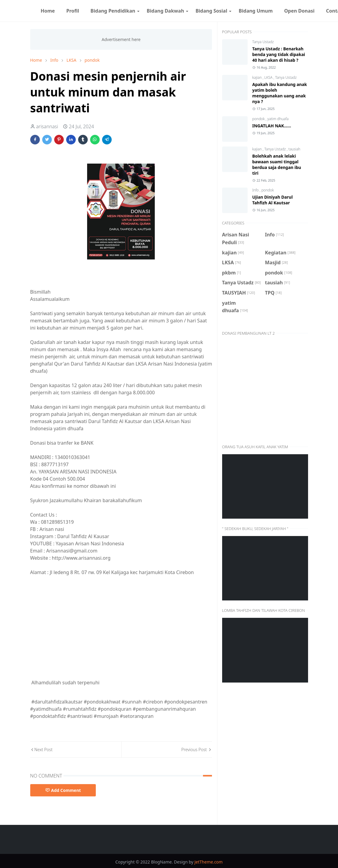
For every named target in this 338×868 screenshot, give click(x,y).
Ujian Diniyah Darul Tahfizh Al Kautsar (273, 200)
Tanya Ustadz (263, 42)
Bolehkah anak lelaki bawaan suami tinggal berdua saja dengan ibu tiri (277, 164)
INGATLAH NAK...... (272, 126)
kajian (258, 77)
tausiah (295, 149)
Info (256, 190)
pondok (259, 119)
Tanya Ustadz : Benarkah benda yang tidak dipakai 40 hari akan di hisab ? (279, 54)
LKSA (269, 77)
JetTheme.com (209, 862)
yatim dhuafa (278, 119)
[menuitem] (48, 11)
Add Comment (63, 790)
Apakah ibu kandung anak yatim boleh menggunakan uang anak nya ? (280, 93)
